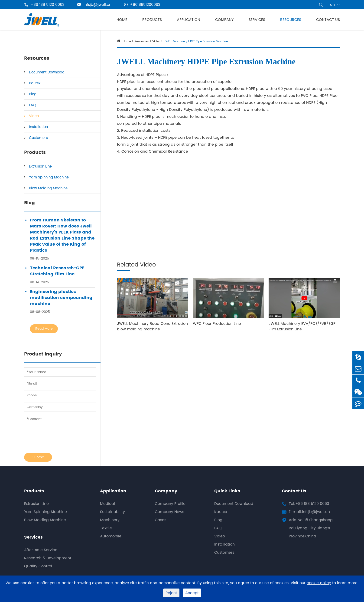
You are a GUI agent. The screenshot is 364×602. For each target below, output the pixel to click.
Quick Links (227, 491)
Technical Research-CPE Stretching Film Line (57, 271)
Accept (192, 593)
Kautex (35, 83)
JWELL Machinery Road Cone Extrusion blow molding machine (152, 326)
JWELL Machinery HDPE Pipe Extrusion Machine (196, 41)
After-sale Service (41, 550)
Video (34, 116)
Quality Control (38, 566)
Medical (107, 504)
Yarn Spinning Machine (49, 177)
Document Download (47, 72)
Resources (291, 20)
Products (152, 20)
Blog (33, 94)
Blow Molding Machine (48, 188)
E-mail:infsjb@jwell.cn (309, 512)
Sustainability (112, 512)
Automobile (111, 536)
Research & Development (48, 558)
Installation (38, 127)
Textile (106, 528)
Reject (171, 593)
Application (188, 20)
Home (122, 20)
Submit (38, 457)
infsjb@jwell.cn (94, 5)
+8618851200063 (142, 5)
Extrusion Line (40, 166)
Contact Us (328, 20)
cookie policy (319, 583)
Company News (169, 512)
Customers (38, 138)
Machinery (110, 520)
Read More (44, 329)
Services (257, 20)
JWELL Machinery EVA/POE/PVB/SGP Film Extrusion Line (302, 326)
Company (224, 20)
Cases (161, 520)
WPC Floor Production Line (217, 324)
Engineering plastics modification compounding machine (61, 298)
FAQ (32, 105)
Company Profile (170, 504)
